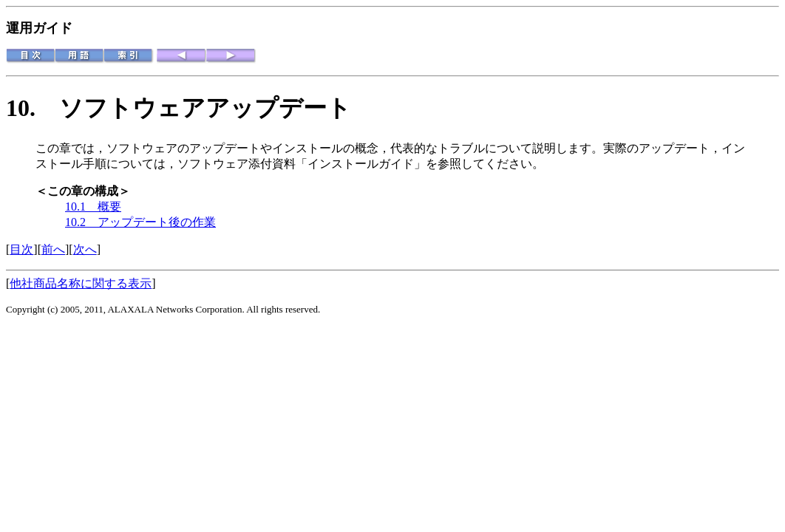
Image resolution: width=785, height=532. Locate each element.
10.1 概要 (93, 207)
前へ (53, 249)
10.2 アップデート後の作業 (140, 222)
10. (33, 108)
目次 (21, 249)
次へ (85, 249)
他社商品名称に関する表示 (81, 283)
